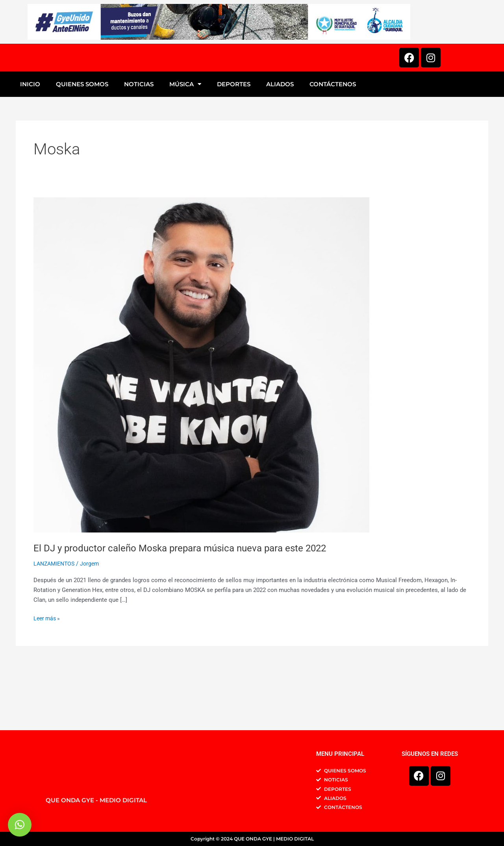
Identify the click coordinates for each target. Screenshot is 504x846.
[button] (20, 825)
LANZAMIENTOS (56, 625)
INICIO (30, 145)
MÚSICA (185, 145)
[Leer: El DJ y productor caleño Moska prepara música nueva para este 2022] (201, 425)
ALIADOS (280, 145)
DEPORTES (234, 145)
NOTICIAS (139, 145)
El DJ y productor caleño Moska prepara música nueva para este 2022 (192, 609)
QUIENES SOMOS (82, 145)
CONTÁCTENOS (333, 145)
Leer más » (48, 678)
